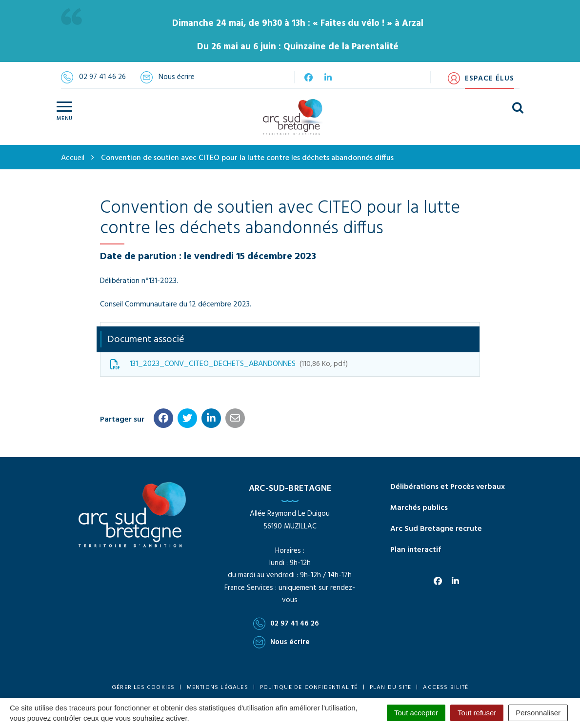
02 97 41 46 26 (286, 624)
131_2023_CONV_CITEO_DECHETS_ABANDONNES (229, 364)
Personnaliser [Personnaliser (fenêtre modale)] (538, 713)
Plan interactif (416, 550)
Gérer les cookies (143, 688)
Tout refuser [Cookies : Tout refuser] (477, 713)
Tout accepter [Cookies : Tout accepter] (416, 713)
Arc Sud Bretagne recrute (436, 529)
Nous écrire (281, 642)
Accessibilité (446, 688)
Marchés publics (419, 508)
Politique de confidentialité (309, 688)
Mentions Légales (218, 688)
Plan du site (390, 688)
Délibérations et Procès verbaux (448, 487)
